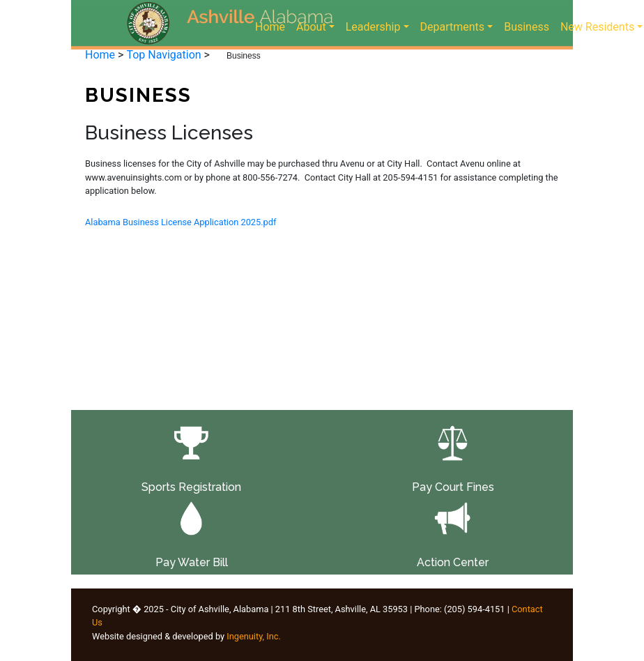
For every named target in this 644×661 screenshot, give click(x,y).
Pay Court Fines (453, 487)
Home (273, 26)
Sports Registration (191, 487)
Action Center (453, 562)
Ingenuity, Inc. (254, 636)
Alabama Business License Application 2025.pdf (181, 222)
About (311, 27)
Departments (453, 27)
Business (527, 26)
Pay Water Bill (192, 562)
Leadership (373, 27)
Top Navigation (163, 55)
